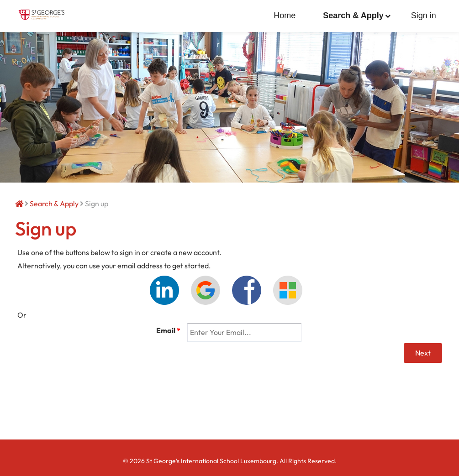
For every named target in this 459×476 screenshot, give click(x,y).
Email (168, 330)
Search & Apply (353, 16)
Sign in (424, 16)
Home (285, 16)
